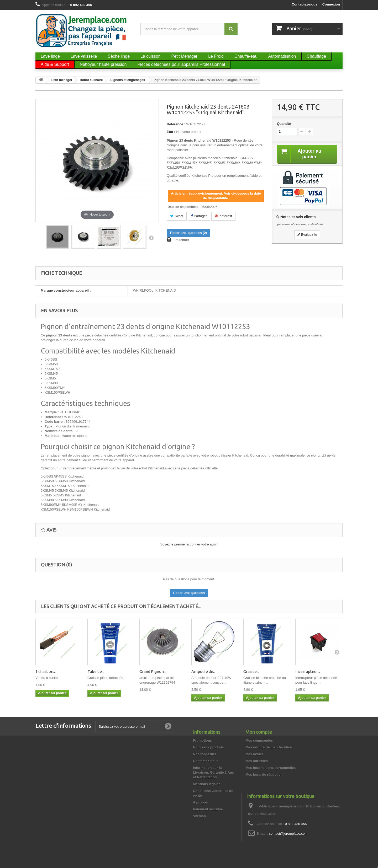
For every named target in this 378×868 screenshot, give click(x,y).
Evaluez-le (307, 235)
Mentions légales (207, 784)
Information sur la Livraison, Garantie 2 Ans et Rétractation (213, 772)
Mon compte (259, 732)
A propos (200, 802)
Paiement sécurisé (208, 809)
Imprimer (182, 240)
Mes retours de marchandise (269, 747)
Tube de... (96, 671)
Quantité (284, 124)
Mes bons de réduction (264, 775)
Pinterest (223, 216)
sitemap (199, 816)
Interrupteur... (308, 671)
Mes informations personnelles (271, 768)
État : (171, 132)
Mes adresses (257, 761)
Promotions (202, 740)
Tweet (177, 216)
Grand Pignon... (153, 671)
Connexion (331, 4)
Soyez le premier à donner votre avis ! (189, 544)
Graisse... (251, 671)
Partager (199, 216)
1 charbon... (46, 671)
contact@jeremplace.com (288, 834)
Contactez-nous (304, 4)
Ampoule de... (203, 671)
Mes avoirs (254, 754)
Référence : (176, 124)
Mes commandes (259, 740)
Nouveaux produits (208, 747)
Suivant (151, 238)
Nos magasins (204, 754)
